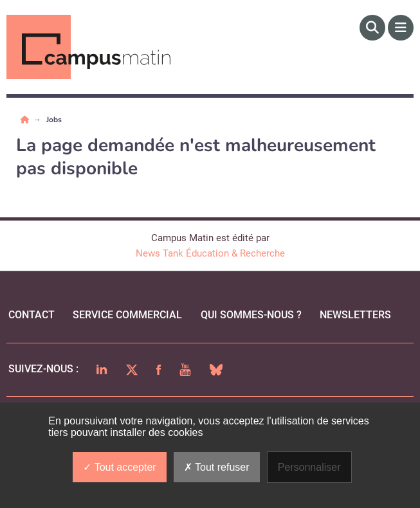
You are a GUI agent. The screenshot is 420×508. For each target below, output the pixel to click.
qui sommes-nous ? (251, 315)
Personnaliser (309, 467)
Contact (32, 315)
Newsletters (355, 315)
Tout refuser (217, 467)
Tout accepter (119, 467)
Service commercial (127, 315)
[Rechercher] (372, 28)
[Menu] (401, 28)
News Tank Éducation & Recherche (210, 253)
